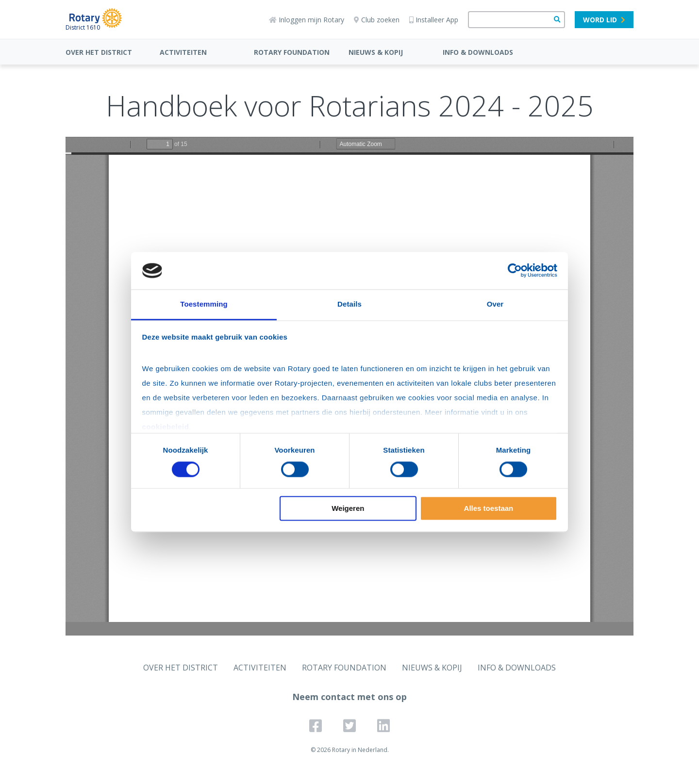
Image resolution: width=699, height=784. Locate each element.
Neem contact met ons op (349, 697)
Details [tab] (349, 304)
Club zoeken (377, 20)
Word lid (604, 20)
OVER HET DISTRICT (99, 52)
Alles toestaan (489, 508)
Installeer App (434, 20)
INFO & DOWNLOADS (478, 52)
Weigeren (348, 508)
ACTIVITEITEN (183, 52)
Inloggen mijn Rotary (307, 20)
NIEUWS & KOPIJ (376, 52)
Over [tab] (495, 304)
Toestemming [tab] (204, 304)
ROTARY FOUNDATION (292, 52)
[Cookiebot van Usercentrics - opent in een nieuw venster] (515, 271)
